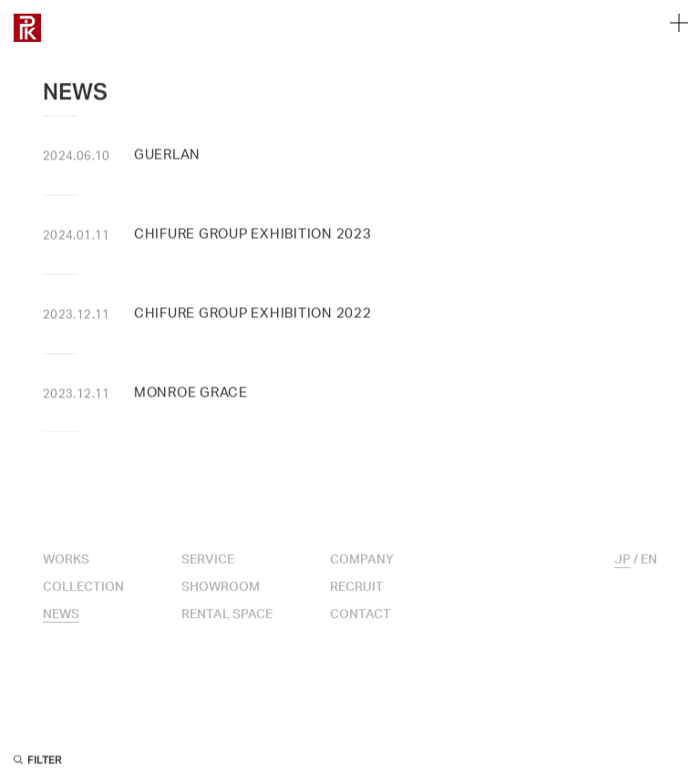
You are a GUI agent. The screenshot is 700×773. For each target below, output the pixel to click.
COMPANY (362, 574)
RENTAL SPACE (227, 629)
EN (649, 574)
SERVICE (208, 574)
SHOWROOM (221, 602)
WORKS (66, 574)
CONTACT (360, 629)
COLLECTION (83, 602)
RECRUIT (357, 602)
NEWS (61, 629)
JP (623, 574)
